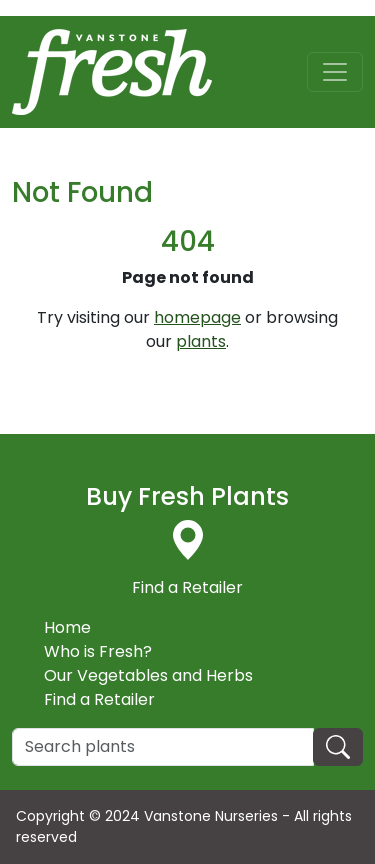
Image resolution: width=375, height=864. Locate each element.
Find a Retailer (99, 699)
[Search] (163, 747)
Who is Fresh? (98, 651)
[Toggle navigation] (335, 72)
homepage (197, 317)
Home (67, 627)
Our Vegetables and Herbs (148, 675)
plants (201, 341)
